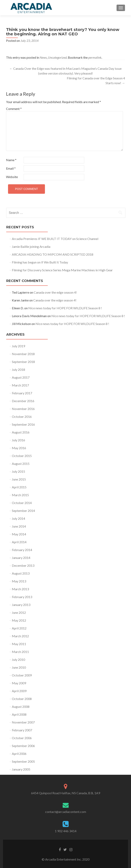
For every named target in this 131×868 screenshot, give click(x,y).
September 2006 (23, 746)
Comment (14, 109)
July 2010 (18, 659)
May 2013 (19, 581)
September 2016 (23, 424)
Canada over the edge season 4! (55, 292)
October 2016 (22, 417)
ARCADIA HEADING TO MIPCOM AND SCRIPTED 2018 (53, 254)
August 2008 (21, 707)
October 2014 (22, 503)
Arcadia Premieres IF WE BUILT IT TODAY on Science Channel (55, 239)
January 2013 (21, 605)
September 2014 (23, 511)
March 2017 (20, 385)
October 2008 (22, 699)
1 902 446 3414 (66, 831)
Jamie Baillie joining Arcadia (31, 246)
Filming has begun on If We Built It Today (40, 262)
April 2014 (19, 542)
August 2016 (21, 432)
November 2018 (23, 354)
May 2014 (19, 534)
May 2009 (19, 683)
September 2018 (23, 362)
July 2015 (18, 471)
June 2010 (19, 667)
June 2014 (19, 526)
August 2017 (21, 377)
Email (11, 168)
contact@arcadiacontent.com (66, 812)
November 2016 (23, 409)
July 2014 (18, 518)
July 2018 (18, 369)
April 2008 (19, 714)
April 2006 (19, 754)
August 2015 (21, 464)
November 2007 (23, 722)
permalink (95, 57)
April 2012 (19, 628)
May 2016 (19, 448)
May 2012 (19, 620)
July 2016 (18, 440)
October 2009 (22, 675)
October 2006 (22, 738)
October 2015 (22, 456)
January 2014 (21, 558)
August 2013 (21, 573)
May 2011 (19, 644)
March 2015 (20, 495)
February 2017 (22, 393)
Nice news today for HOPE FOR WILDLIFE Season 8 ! (65, 308)
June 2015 (19, 479)
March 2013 (20, 589)
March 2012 (20, 636)
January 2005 (21, 769)
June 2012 (19, 612)
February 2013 (22, 597)
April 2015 (19, 487)
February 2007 (22, 730)
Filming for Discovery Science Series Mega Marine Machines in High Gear (62, 270)
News (43, 57)
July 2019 (18, 346)
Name (11, 160)
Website (12, 177)
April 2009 (19, 691)
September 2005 (23, 761)
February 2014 (22, 550)
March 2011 (20, 652)
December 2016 (23, 401)
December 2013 (23, 565)
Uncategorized (57, 57)
